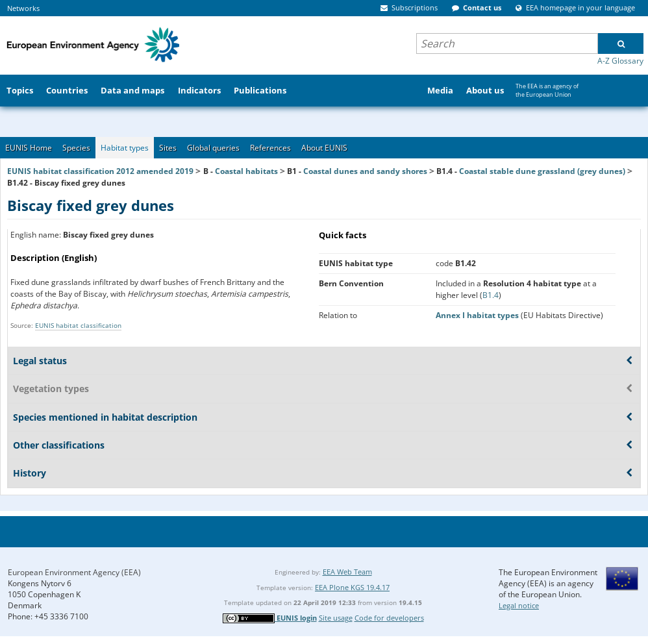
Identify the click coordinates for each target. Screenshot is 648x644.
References (270, 148)
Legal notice (519, 605)
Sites (168, 148)
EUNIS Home (29, 148)
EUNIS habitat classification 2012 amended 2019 (100, 171)
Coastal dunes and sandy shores (365, 171)
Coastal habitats (246, 171)
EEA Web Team (347, 572)
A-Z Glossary (620, 61)
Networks (23, 8)
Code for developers (389, 618)
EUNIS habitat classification (78, 325)
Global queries (213, 148)
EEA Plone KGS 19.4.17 (352, 587)
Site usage (336, 618)
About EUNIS (324, 148)
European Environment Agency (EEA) (74, 572)
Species (76, 148)
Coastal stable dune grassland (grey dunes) (542, 171)
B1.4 (491, 295)
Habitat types (125, 148)
